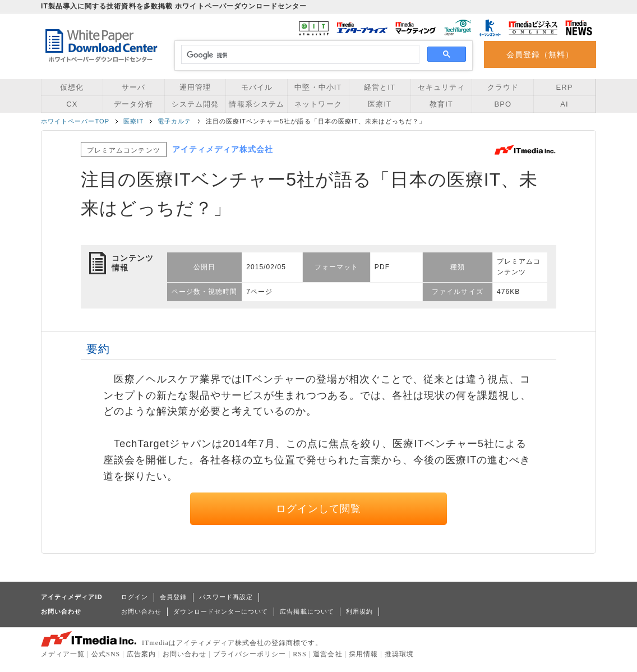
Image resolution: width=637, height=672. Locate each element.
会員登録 (173, 597)
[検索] (299, 55)
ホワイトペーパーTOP (75, 121)
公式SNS (106, 654)
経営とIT (380, 87)
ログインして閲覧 (319, 509)
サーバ (133, 87)
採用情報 (363, 654)
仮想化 (72, 87)
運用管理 (195, 87)
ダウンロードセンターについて (221, 611)
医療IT (380, 104)
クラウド (503, 87)
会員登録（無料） (540, 54)
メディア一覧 (63, 654)
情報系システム (256, 104)
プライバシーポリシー (250, 654)
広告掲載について (307, 611)
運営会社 (327, 654)
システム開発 (195, 104)
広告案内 (141, 654)
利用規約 (359, 611)
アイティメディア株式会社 (223, 149)
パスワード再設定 (226, 597)
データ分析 (133, 104)
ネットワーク (318, 104)
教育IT (441, 104)
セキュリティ (441, 87)
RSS (300, 654)
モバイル (257, 87)
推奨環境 (399, 654)
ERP (565, 87)
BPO (503, 104)
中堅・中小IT (318, 87)
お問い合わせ (141, 611)
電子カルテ (174, 121)
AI (564, 104)
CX (72, 104)
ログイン (135, 597)
